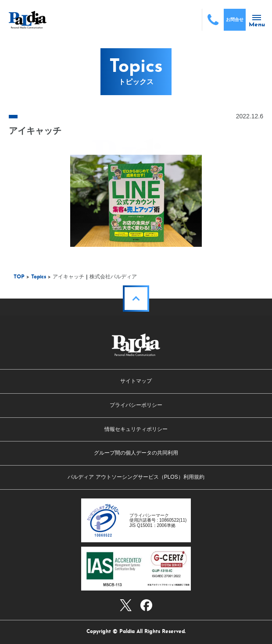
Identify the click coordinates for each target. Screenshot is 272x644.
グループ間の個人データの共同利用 (136, 453)
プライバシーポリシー (136, 405)
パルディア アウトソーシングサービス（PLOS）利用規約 (136, 477)
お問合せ (235, 20)
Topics (39, 277)
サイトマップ (136, 381)
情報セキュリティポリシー (136, 429)
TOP (19, 277)
